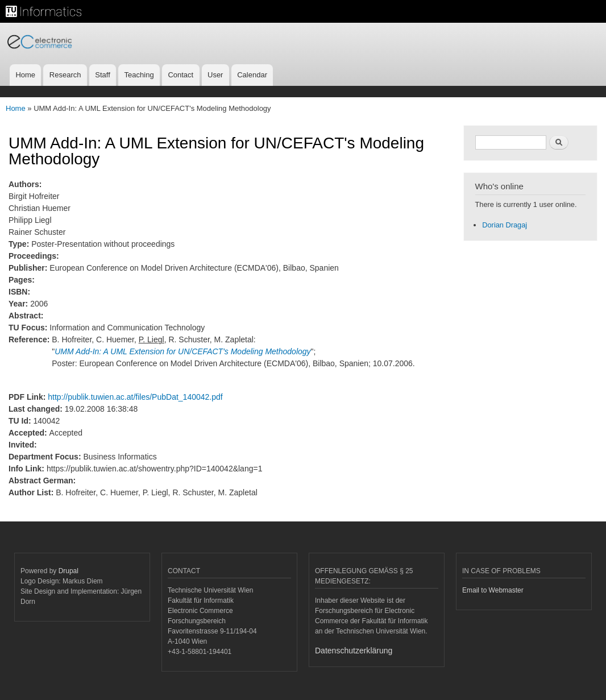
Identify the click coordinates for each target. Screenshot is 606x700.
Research (65, 75)
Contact (180, 75)
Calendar (252, 75)
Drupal (69, 571)
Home (25, 75)
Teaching (139, 75)
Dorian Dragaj (505, 225)
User (215, 75)
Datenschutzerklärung (354, 651)
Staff (103, 75)
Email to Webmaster (493, 590)
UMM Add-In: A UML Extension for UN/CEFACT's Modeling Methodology (182, 351)
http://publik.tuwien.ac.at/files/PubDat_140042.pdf (135, 397)
